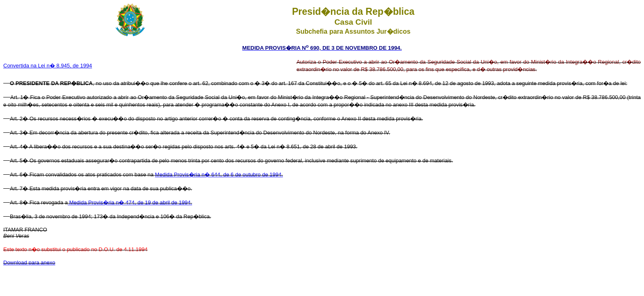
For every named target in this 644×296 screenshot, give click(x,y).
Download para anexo (29, 262)
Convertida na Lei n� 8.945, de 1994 (48, 66)
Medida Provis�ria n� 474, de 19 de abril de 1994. (130, 202)
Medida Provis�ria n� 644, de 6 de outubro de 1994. (219, 175)
